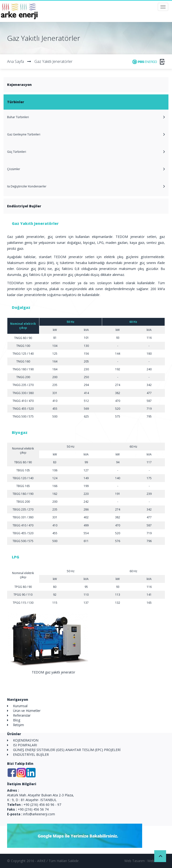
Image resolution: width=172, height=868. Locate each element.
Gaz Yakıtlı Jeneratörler (50, 61)
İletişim (18, 725)
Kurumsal (20, 706)
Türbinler (16, 102)
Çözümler (14, 169)
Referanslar (22, 715)
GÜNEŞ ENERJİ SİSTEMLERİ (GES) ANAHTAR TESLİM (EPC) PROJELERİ (67, 750)
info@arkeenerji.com (39, 814)
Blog (17, 720)
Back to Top (160, 856)
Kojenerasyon (19, 85)
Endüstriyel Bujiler (24, 206)
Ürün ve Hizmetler (27, 711)
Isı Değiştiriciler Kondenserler (27, 186)
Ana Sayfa (16, 61)
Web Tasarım (135, 861)
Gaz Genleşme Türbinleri (24, 134)
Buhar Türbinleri (18, 117)
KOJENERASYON (26, 740)
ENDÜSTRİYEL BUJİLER (31, 754)
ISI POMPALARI (25, 745)
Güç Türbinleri (17, 152)
